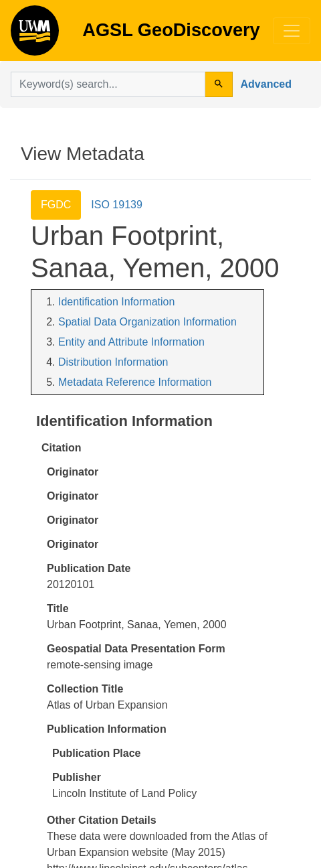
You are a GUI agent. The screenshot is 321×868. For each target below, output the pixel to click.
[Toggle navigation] (292, 31)
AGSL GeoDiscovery (35, 35)
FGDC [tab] (56, 205)
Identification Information (116, 302)
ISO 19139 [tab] (117, 205)
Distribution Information (113, 362)
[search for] (108, 84)
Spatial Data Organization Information (147, 322)
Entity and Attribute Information (131, 342)
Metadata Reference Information (135, 382)
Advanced (266, 84)
